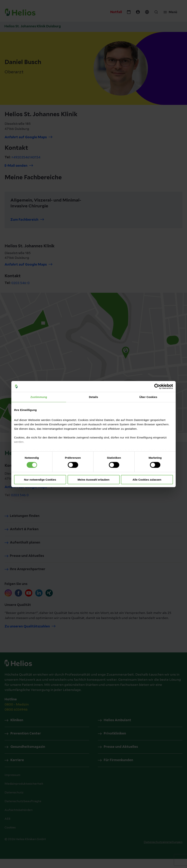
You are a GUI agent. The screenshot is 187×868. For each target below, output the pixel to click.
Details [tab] (93, 397)
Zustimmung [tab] (39, 397)
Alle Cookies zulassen (147, 480)
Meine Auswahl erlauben (94, 480)
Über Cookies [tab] (148, 397)
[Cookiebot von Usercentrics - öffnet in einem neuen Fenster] (157, 386)
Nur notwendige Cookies (40, 480)
